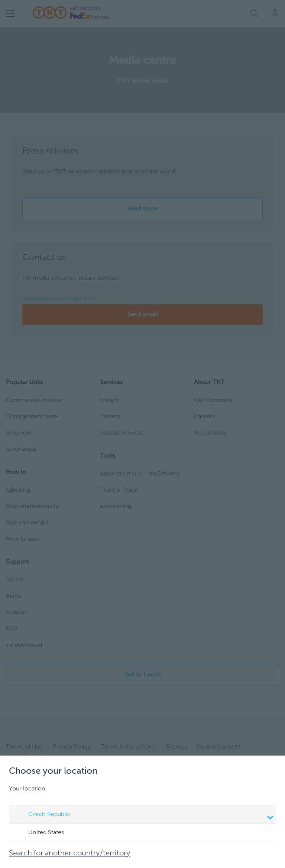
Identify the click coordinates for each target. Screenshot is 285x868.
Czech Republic (144, 815)
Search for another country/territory (70, 854)
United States (39, 833)
